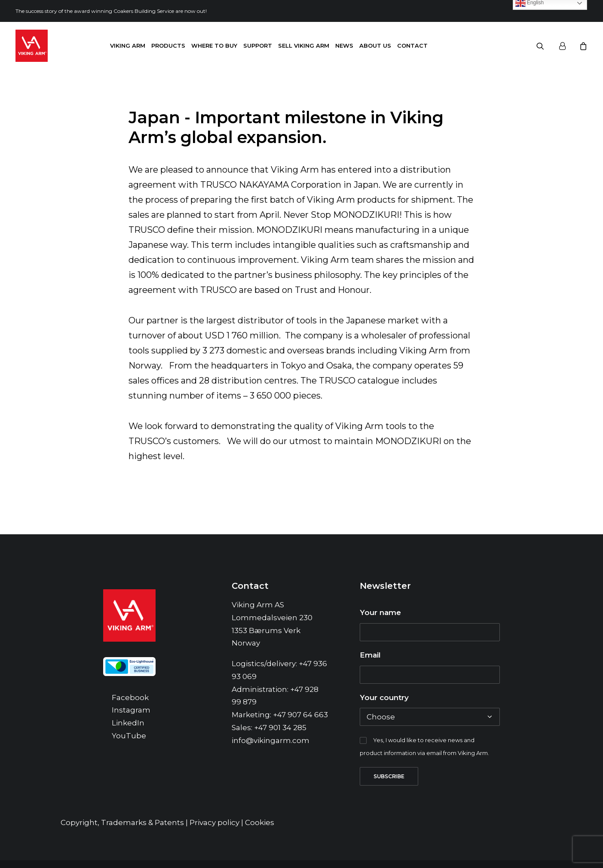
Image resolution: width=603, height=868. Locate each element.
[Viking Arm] (32, 46)
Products (168, 46)
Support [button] (258, 46)
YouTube (129, 743)
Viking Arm (128, 46)
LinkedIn (128, 731)
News (344, 46)
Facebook (130, 705)
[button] (546, 46)
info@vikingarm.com (271, 748)
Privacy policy (214, 830)
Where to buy (214, 46)
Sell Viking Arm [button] (304, 46)
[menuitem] (128, 46)
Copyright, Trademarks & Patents (122, 830)
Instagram (131, 718)
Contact (412, 46)
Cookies (260, 830)
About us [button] (375, 46)
